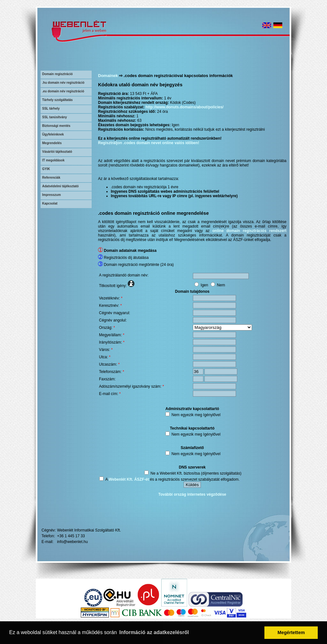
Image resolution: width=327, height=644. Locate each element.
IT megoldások (53, 160)
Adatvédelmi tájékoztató (60, 186)
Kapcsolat (50, 203)
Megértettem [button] (291, 632)
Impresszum (51, 195)
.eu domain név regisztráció (63, 91)
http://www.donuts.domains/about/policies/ (185, 107)
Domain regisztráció (57, 74)
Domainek (108, 76)
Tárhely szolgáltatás (57, 100)
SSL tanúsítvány (55, 117)
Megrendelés (52, 143)
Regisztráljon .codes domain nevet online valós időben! (149, 143)
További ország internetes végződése (192, 494)
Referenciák (51, 178)
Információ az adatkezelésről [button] (154, 632)
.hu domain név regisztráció (63, 83)
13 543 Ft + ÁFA (144, 94)
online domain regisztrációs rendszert (249, 231)
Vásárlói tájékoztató (57, 152)
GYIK (46, 169)
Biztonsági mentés (56, 126)
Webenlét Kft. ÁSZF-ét (129, 479)
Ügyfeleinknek (53, 134)
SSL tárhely (51, 109)
